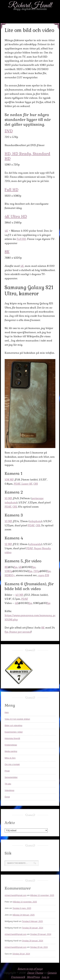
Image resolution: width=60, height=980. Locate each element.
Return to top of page (30, 969)
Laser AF (27, 484)
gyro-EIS (44, 575)
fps (15, 567)
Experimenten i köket (14, 732)
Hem (7, 712)
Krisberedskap (11, 745)
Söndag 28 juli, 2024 (39, 947)
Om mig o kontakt (12, 764)
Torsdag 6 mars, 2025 (22, 908)
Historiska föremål (12, 738)
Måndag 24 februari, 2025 (23, 915)
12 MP (8, 544)
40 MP (19, 595)
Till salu (8, 784)
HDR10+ (10, 575)
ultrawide (35, 544)
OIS (36, 484)
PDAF (17, 484)
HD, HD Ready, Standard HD (27, 156)
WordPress (33, 977)
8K (7, 252)
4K (6, 231)
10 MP (8, 498)
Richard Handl (30, 5)
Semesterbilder (11, 777)
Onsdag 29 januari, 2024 (41, 934)
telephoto (35, 521)
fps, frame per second (18, 632)
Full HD (11, 190)
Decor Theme (35, 973)
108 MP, (9, 480)
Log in (45, 977)
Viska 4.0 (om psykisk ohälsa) (17, 719)
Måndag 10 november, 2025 (42, 895)
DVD (9, 131)
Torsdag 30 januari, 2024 (32, 928)
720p (36, 571)
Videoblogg (9, 790)
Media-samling (11, 751)
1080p (9, 571)
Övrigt (7, 797)
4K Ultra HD (16, 216)
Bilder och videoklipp (13, 726)
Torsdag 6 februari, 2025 (32, 921)
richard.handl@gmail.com (16, 895)
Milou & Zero (10, 758)
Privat (7, 771)
